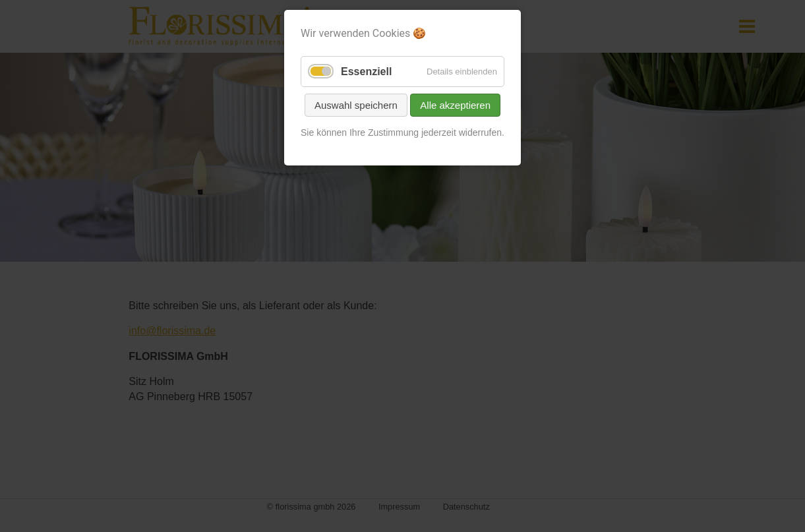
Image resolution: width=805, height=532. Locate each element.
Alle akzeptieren (455, 105)
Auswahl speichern (356, 105)
